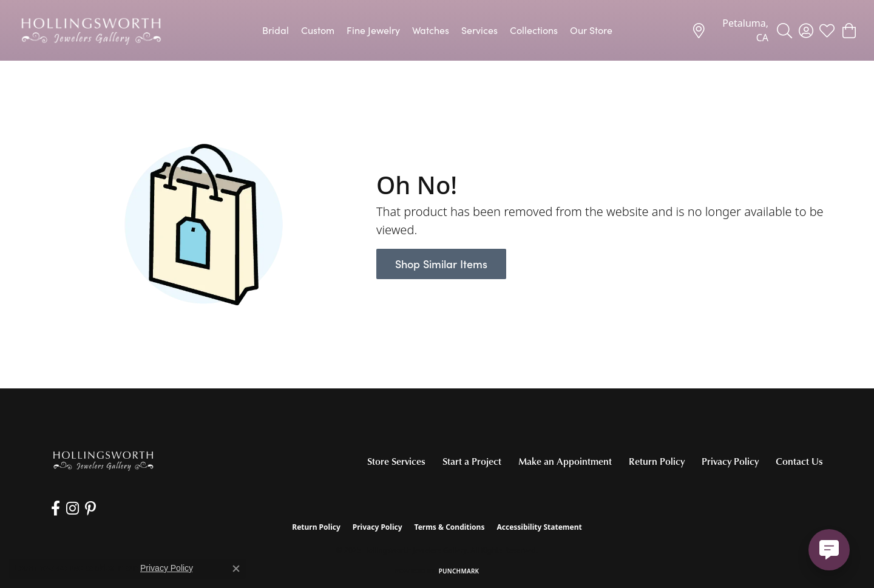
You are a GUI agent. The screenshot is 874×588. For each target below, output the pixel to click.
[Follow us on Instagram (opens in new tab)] (73, 509)
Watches (431, 30)
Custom (318, 30)
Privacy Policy (730, 461)
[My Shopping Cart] (848, 30)
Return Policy (657, 461)
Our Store (591, 30)
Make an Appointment (565, 461)
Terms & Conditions (450, 527)
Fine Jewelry (373, 30)
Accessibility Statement (539, 527)
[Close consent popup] (236, 569)
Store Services (396, 461)
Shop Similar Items (441, 264)
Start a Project (472, 461)
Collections (534, 30)
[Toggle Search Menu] (784, 30)
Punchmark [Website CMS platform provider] (459, 571)
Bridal (276, 30)
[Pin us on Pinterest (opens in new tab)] (90, 509)
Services (479, 30)
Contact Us (799, 461)
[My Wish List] (827, 30)
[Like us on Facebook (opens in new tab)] (56, 509)
